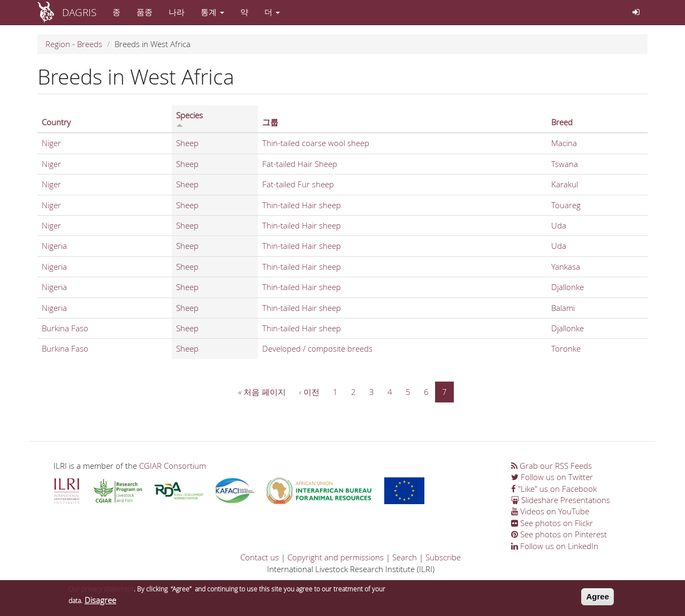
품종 (144, 12)
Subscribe (443, 557)
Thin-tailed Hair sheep (302, 205)
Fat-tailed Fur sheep (298, 184)
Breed (562, 122)
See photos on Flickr (552, 523)
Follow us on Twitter (552, 477)
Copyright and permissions (336, 557)
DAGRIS (79, 12)
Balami (563, 308)
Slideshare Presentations (561, 500)
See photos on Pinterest (559, 534)
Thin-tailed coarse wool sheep (316, 143)
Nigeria (54, 246)
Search (405, 557)
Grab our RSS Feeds (551, 466)
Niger (51, 143)
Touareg (566, 205)
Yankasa (566, 267)
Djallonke (568, 287)
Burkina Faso (65, 328)
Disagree (100, 602)
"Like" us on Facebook (554, 489)
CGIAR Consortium (173, 466)
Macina (564, 143)
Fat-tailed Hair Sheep (300, 164)
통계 (212, 12)
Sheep (187, 143)
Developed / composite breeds (317, 348)
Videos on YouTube (550, 511)
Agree (598, 598)
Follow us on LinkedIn (555, 546)
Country (56, 122)
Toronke (566, 348)
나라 (177, 12)
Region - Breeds (74, 44)
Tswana (565, 164)
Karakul (565, 184)
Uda (559, 225)
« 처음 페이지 (262, 392)
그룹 (270, 122)
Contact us (260, 557)
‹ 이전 (309, 392)
